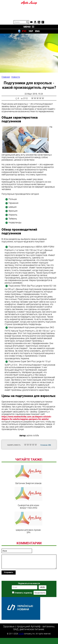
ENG (37, 31)
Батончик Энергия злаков (28, 496)
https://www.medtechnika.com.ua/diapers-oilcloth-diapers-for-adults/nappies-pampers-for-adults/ (27, 418)
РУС (24, 31)
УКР (31, 31)
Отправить (9, 594)
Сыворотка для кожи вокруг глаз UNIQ (28, 519)
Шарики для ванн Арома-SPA (28, 544)
